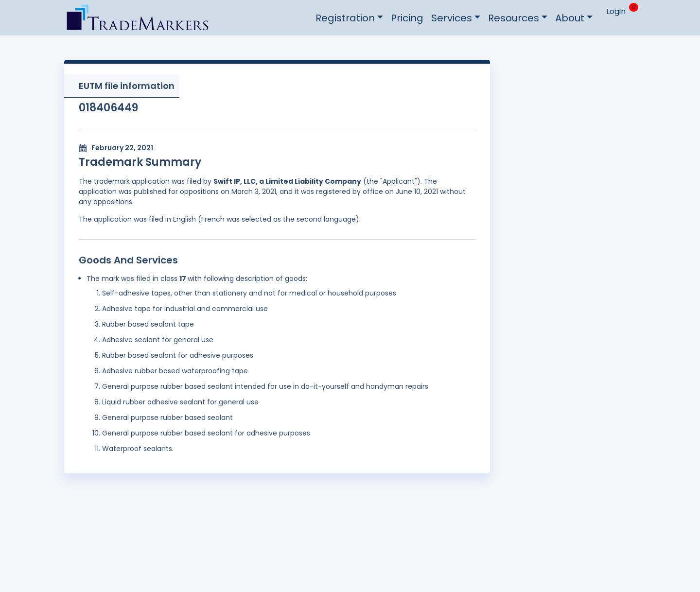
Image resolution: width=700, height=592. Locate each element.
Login (616, 11)
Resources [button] (514, 18)
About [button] (570, 18)
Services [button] (452, 18)
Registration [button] (345, 18)
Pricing (407, 18)
